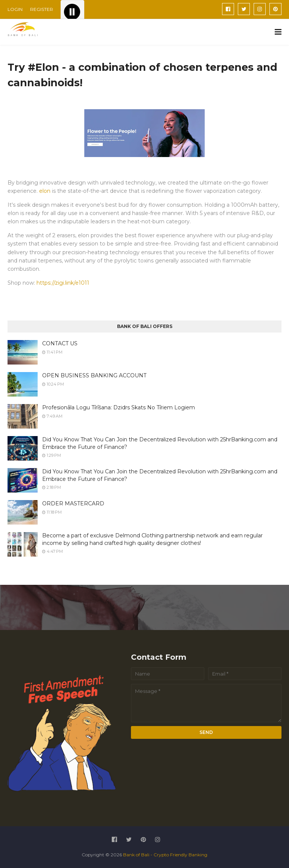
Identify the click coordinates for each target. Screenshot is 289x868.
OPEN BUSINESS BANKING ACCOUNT (94, 375)
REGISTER (42, 9)
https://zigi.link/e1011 (63, 283)
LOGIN (15, 9)
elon (46, 191)
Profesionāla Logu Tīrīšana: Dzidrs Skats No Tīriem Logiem (119, 407)
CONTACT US (60, 343)
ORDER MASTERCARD (73, 503)
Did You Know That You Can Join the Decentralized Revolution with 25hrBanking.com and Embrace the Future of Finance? (160, 443)
